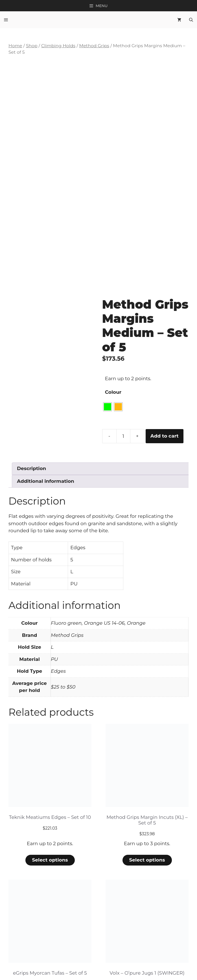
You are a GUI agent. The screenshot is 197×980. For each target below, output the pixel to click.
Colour (113, 314)
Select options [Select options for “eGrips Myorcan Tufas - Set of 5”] (50, 932)
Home (15, 46)
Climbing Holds (58, 46)
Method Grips (94, 46)
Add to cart (165, 358)
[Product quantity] (123, 358)
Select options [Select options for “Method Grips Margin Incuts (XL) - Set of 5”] (147, 782)
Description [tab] (31, 391)
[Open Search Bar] (191, 20)
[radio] (108, 329)
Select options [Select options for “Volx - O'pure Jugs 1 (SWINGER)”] (147, 932)
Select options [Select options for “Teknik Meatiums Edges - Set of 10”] (50, 782)
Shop (32, 46)
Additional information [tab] (46, 403)
